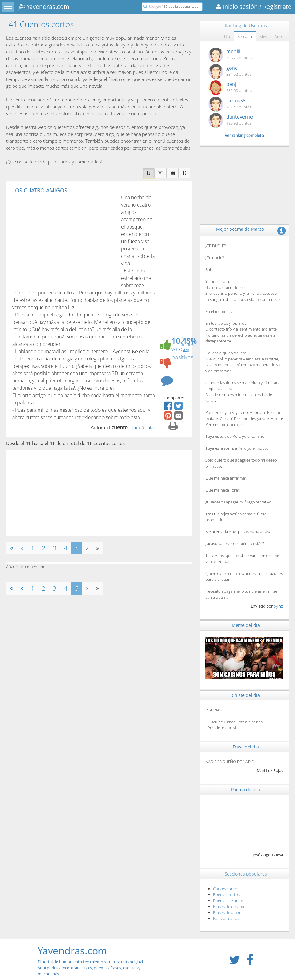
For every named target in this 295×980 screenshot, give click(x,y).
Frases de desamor (230, 906)
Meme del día (246, 625)
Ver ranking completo (244, 135)
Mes (263, 36)
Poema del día (246, 790)
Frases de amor (227, 912)
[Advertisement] (64, 240)
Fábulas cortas (226, 918)
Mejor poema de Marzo (240, 229)
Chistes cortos (226, 889)
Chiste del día (246, 695)
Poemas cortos (226, 894)
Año (278, 36)
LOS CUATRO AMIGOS (40, 190)
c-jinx (278, 606)
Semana (245, 36)
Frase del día (246, 747)
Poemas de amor (228, 901)
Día (227, 36)
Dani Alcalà (142, 427)
